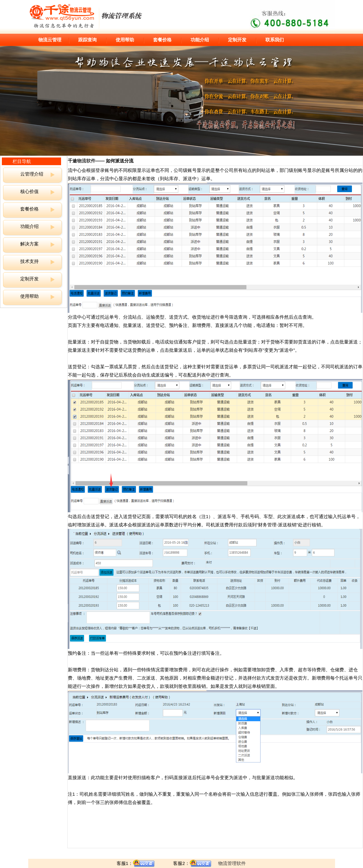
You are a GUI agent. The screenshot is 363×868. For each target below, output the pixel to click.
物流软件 (86, 161)
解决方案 (29, 244)
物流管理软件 (232, 863)
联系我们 (275, 40)
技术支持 (29, 261)
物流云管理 (50, 40)
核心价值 (29, 191)
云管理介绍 (32, 174)
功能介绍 (200, 40)
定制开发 (237, 40)
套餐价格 (162, 40)
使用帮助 (125, 40)
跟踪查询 (87, 40)
